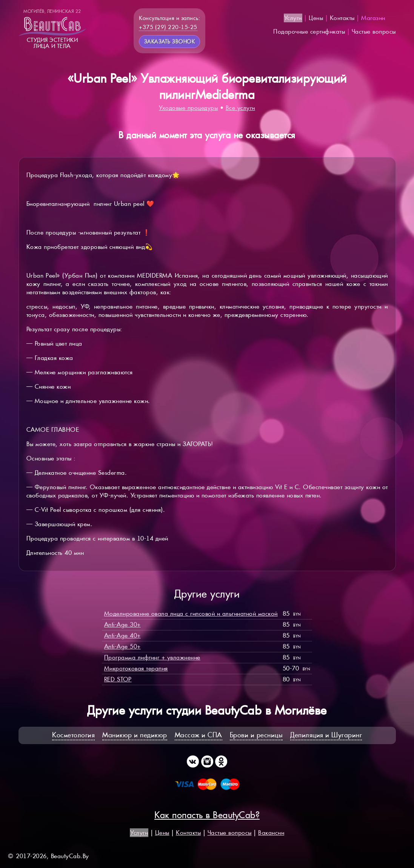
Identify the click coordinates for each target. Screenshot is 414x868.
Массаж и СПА (199, 735)
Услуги (293, 18)
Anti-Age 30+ (122, 625)
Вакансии (271, 833)
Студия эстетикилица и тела (52, 29)
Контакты (342, 18)
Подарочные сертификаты (309, 32)
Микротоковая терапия (136, 668)
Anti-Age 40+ (122, 636)
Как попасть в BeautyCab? (207, 815)
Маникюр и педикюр (135, 735)
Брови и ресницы (256, 735)
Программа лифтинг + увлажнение (152, 657)
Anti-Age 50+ (122, 646)
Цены (316, 18)
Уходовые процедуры (188, 108)
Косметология (73, 735)
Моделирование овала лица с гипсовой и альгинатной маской (191, 614)
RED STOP (118, 679)
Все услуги (240, 108)
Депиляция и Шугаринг (326, 735)
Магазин (373, 18)
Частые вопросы (374, 32)
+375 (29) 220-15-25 (168, 27)
